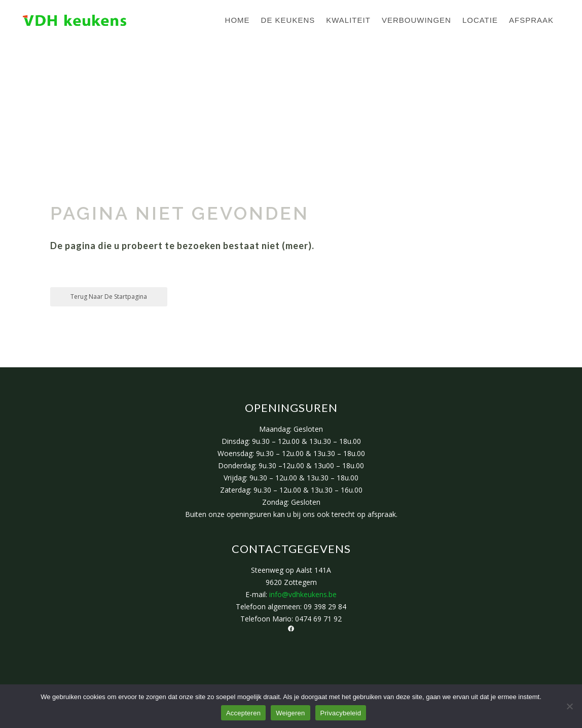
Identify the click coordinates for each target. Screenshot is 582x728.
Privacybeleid (341, 713)
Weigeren (290, 713)
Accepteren (243, 713)
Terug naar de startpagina (109, 297)
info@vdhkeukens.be (303, 594)
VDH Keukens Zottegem (100, 92)
